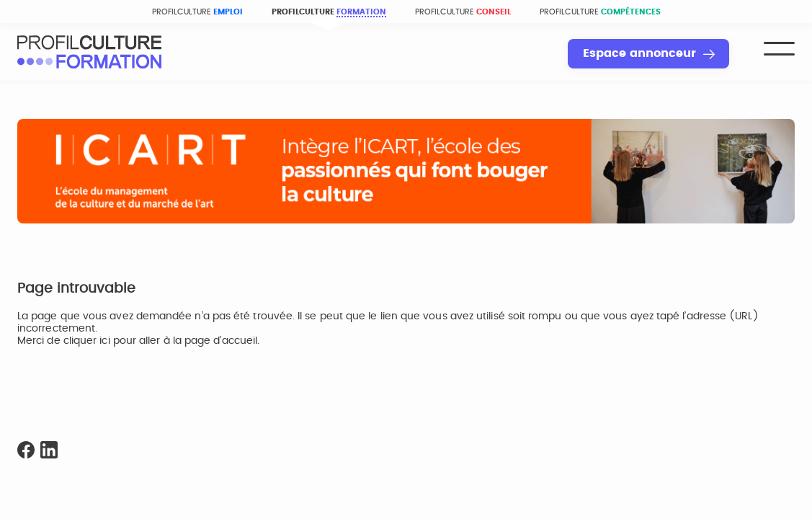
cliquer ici (87, 341)
